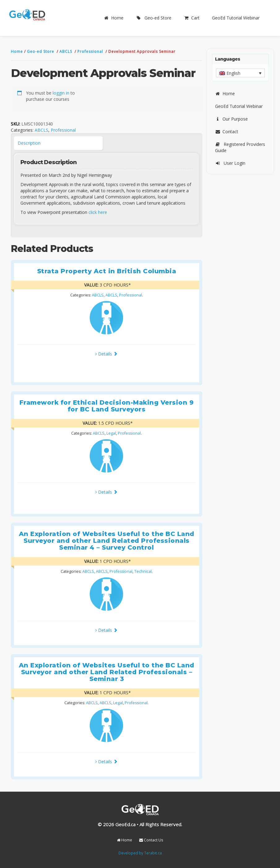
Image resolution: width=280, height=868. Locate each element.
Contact (227, 132)
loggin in (61, 93)
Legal (111, 433)
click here (98, 212)
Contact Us (151, 840)
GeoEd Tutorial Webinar (236, 18)
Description (29, 143)
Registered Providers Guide (240, 147)
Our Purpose (231, 119)
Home (114, 18)
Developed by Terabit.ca (140, 853)
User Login (230, 163)
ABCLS (66, 51)
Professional (91, 51)
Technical (143, 571)
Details (106, 354)
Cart (192, 18)
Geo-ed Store (154, 18)
